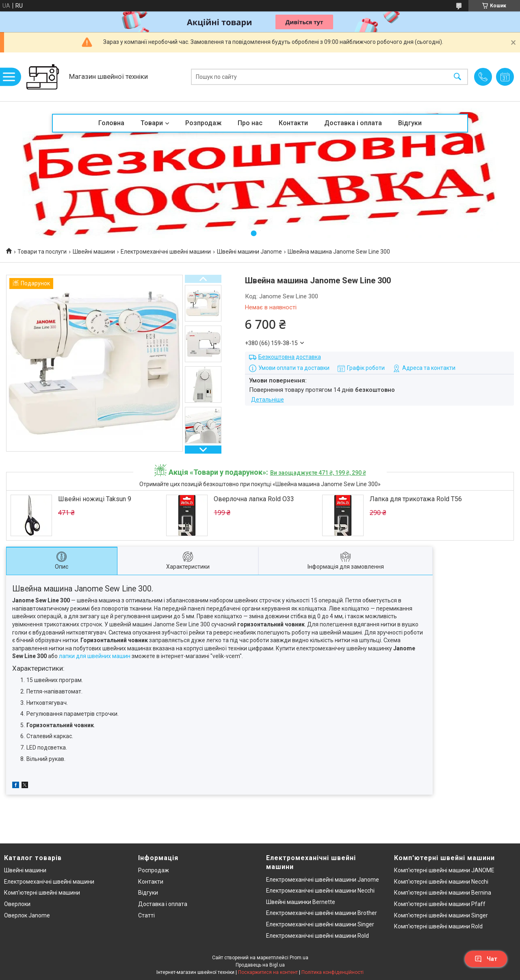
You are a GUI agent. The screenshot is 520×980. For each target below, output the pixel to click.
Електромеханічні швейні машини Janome (323, 880)
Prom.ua (299, 958)
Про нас (250, 123)
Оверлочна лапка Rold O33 (254, 499)
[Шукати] (457, 77)
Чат (486, 959)
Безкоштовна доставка (290, 357)
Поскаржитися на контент (268, 972)
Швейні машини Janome (249, 252)
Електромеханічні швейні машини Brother (322, 913)
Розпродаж (203, 123)
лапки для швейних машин (95, 656)
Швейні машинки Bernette (301, 902)
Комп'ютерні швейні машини (42, 893)
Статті (146, 915)
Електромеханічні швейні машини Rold (317, 936)
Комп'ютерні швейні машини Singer (441, 915)
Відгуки (410, 123)
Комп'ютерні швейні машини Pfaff (440, 904)
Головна (111, 123)
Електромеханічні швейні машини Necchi (320, 891)
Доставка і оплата (353, 123)
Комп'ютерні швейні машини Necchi (441, 882)
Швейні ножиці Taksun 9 (95, 499)
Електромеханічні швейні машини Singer (320, 924)
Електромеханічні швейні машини (166, 252)
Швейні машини (94, 252)
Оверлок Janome (27, 915)
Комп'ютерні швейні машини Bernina (443, 893)
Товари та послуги (42, 252)
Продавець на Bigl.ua (260, 965)
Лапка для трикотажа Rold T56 (416, 499)
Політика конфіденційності (333, 972)
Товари (152, 123)
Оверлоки (17, 904)
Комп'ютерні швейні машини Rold (438, 926)
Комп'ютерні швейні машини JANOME (444, 870)
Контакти (293, 123)
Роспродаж (154, 870)
